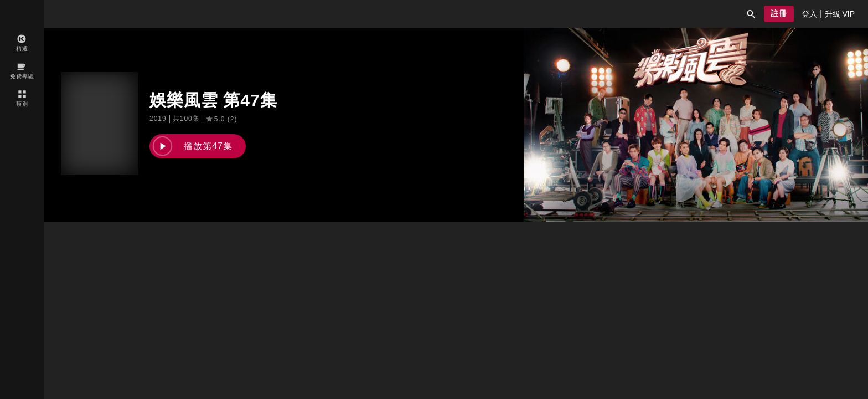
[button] (751, 14)
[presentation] (809, 14)
